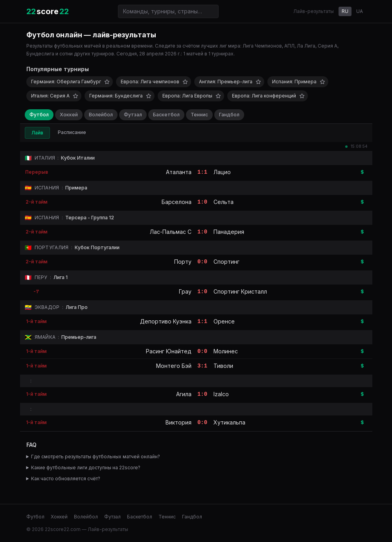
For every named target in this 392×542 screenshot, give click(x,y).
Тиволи (223, 366)
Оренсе (224, 321)
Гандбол (229, 115)
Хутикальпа (229, 422)
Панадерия (229, 232)
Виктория (179, 422)
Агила (184, 394)
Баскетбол (166, 115)
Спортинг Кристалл (240, 291)
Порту (183, 262)
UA (360, 11)
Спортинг (226, 262)
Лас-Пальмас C (171, 232)
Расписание (72, 132)
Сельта (224, 202)
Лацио (222, 172)
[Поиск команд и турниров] (168, 11)
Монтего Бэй (174, 366)
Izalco (221, 394)
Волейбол (101, 115)
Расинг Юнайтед (169, 351)
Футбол (39, 115)
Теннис (199, 115)
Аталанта (179, 172)
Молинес (226, 351)
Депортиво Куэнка (166, 321)
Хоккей (69, 115)
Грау (185, 291)
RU (345, 11)
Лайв (37, 133)
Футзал (133, 115)
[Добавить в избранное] (107, 82)
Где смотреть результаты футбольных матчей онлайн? (96, 457)
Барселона (177, 202)
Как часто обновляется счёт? (66, 479)
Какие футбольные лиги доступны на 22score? (86, 468)
